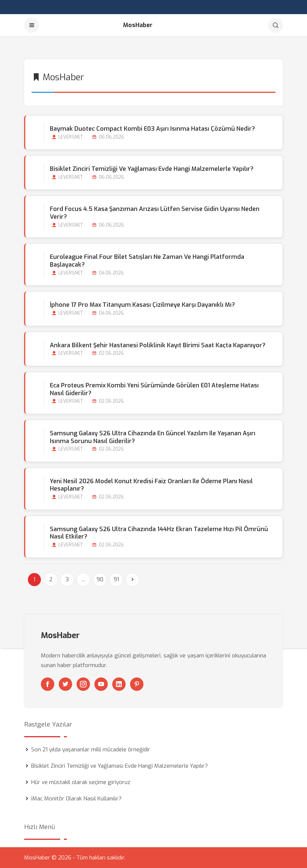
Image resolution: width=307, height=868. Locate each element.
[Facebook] (48, 684)
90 (100, 579)
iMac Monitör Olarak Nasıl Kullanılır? (76, 799)
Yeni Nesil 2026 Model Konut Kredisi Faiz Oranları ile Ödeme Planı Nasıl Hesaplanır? (151, 485)
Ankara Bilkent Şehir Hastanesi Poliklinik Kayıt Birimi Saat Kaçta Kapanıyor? (158, 345)
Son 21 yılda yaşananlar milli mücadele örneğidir (91, 750)
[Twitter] (65, 684)
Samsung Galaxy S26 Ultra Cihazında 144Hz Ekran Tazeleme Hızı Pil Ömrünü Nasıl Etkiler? (159, 533)
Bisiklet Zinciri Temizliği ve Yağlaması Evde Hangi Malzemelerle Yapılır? (152, 169)
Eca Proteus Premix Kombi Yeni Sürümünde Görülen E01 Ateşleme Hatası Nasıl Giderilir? (154, 389)
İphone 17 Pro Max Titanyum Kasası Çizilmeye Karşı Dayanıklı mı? (142, 305)
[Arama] (275, 25)
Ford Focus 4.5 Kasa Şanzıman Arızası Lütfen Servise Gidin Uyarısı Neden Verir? (155, 213)
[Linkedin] (119, 684)
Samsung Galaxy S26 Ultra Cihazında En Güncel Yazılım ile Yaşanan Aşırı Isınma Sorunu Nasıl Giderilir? (153, 437)
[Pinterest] (137, 684)
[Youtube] (101, 684)
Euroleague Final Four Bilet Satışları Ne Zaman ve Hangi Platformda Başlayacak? (147, 261)
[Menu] (32, 25)
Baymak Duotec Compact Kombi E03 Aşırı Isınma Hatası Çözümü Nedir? (152, 129)
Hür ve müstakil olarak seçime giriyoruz (81, 782)
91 (116, 579)
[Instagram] (83, 684)
